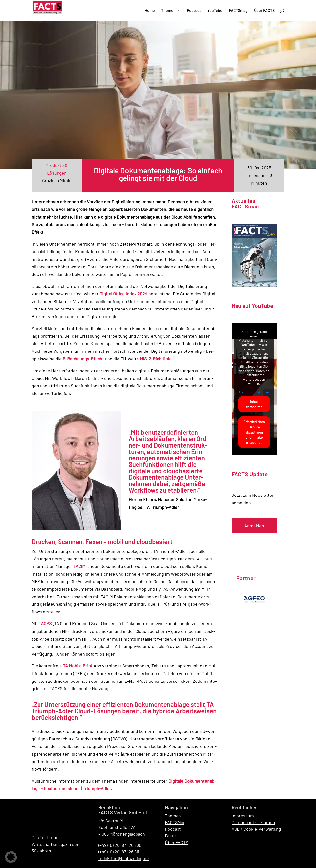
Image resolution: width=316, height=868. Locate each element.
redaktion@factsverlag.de (124, 858)
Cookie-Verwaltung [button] (262, 829)
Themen (173, 816)
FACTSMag (175, 822)
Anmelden (254, 526)
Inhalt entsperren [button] (254, 404)
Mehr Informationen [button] (254, 392)
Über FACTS (177, 842)
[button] (11, 857)
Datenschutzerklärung (253, 822)
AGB (236, 829)
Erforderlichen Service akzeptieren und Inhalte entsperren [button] (254, 432)
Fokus (171, 836)
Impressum (243, 816)
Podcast (173, 829)
